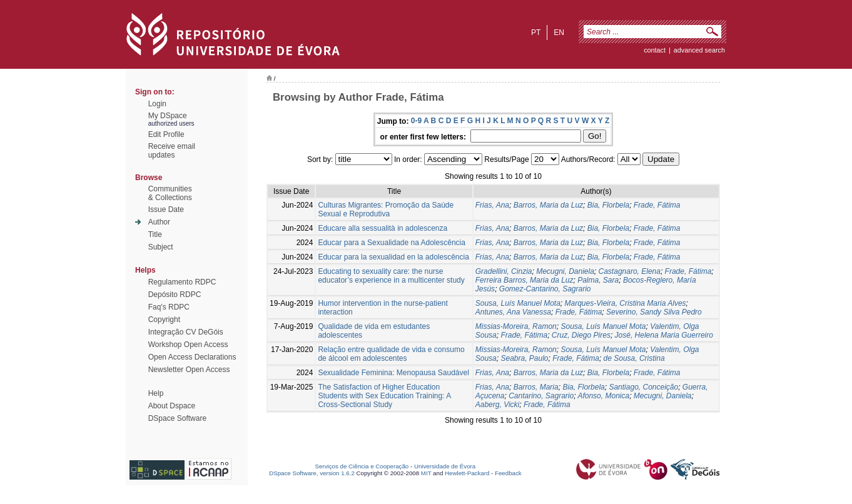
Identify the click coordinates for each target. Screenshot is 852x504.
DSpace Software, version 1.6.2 (312, 473)
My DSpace (168, 116)
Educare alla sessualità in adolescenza (383, 228)
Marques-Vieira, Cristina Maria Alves (626, 303)
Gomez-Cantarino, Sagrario (545, 289)
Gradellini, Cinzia (504, 271)
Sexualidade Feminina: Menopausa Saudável (393, 373)
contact (655, 50)
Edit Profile (166, 134)
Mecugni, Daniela (565, 271)
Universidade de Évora (445, 466)
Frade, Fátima (657, 205)
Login (157, 104)
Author (159, 222)
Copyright (164, 320)
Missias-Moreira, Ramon (516, 326)
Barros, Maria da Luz (548, 205)
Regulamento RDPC (182, 282)
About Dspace (172, 406)
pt (536, 33)
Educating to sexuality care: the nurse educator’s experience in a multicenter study (391, 276)
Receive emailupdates (172, 151)
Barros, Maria (536, 387)
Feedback (508, 473)
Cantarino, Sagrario (541, 396)
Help (156, 393)
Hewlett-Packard (467, 473)
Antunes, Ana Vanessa (513, 312)
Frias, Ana (492, 205)
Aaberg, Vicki (497, 405)
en (559, 33)
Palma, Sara (598, 280)
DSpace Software (177, 418)
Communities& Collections (170, 193)
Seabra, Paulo (524, 358)
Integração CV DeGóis (186, 332)
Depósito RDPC (175, 295)
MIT (426, 473)
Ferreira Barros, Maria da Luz (525, 280)
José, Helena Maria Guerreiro (664, 335)
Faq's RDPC (169, 307)
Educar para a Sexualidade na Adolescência (392, 243)
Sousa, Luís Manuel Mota (518, 303)
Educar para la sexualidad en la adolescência (393, 257)
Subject (161, 247)
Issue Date (166, 209)
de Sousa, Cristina (634, 358)
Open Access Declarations (192, 357)
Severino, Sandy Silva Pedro (654, 312)
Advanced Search (699, 50)
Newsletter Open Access (189, 370)
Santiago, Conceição (643, 387)
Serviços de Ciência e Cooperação (362, 466)
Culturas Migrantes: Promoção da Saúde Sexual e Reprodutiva (386, 209)
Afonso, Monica (603, 396)
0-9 (416, 121)
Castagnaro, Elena (630, 271)
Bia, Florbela (608, 205)
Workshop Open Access (188, 345)
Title (155, 234)
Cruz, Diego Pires (581, 335)
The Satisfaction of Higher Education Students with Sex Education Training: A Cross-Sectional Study (384, 396)
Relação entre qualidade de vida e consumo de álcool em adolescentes (391, 354)
